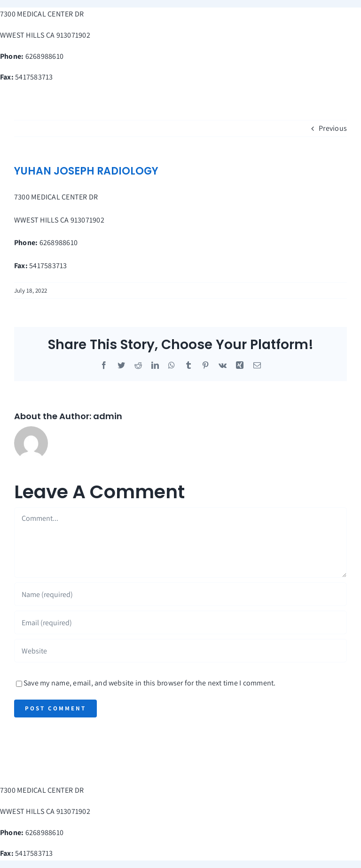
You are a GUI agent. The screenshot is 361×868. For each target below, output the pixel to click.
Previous (333, 128)
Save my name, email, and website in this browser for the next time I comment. (149, 683)
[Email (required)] (180, 622)
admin (108, 416)
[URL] (180, 651)
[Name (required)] (180, 594)
